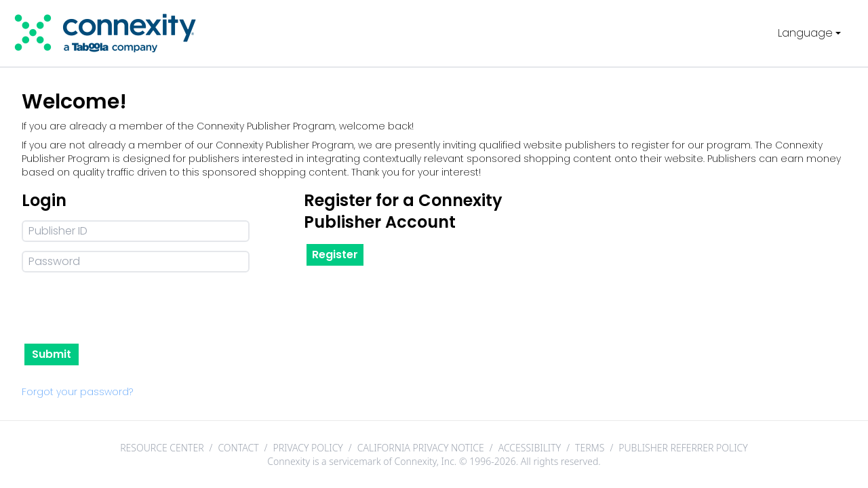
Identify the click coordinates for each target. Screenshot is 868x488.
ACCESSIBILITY (530, 448)
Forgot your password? (77, 392)
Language (811, 33)
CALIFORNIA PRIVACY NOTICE (421, 448)
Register (335, 255)
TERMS (590, 448)
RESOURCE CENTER (162, 448)
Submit (52, 354)
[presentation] (125, 308)
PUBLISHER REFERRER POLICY (683, 448)
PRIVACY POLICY (308, 448)
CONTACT (238, 448)
